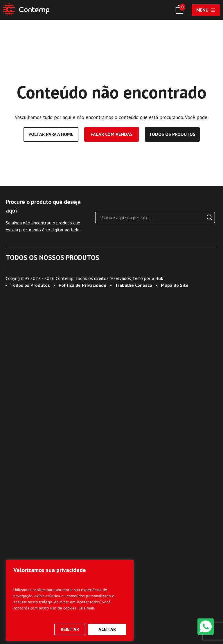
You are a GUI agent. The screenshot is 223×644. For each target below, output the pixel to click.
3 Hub (158, 625)
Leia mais (87, 608)
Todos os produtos (172, 134)
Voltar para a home (51, 134)
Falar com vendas (112, 134)
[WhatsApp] (206, 627)
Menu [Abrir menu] (206, 10)
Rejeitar (70, 629)
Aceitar (107, 629)
